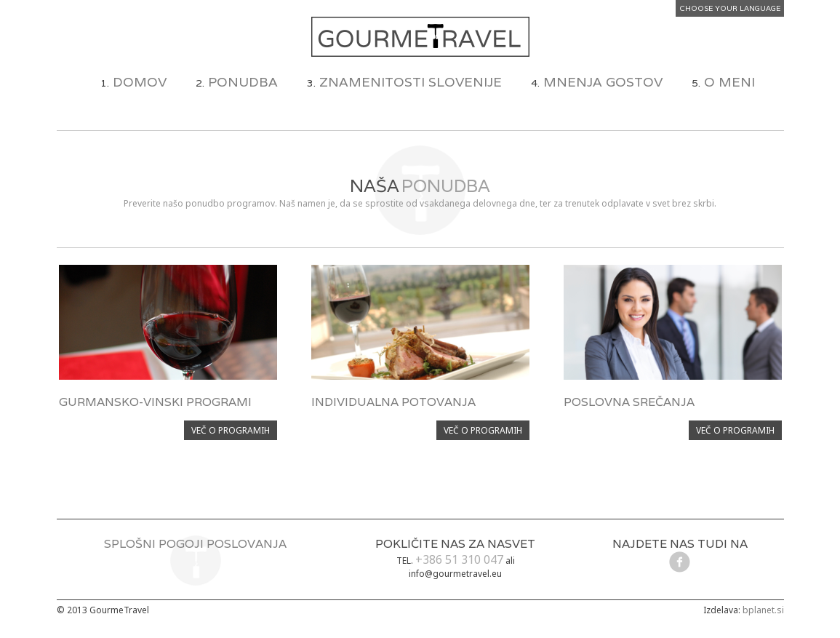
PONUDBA (243, 82)
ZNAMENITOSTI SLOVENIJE (411, 82)
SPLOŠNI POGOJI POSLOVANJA (195, 544)
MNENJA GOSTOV (603, 82)
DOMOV (140, 82)
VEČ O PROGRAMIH (231, 430)
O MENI (729, 82)
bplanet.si (763, 610)
